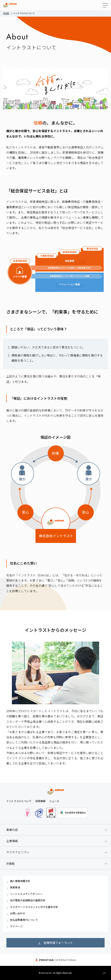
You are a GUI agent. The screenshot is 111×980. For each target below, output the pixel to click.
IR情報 (11, 864)
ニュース (54, 801)
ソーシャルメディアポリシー (26, 894)
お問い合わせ (18, 913)
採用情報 (41, 801)
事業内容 (12, 830)
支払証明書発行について (24, 920)
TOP (104, 973)
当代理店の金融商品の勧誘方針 (28, 900)
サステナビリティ (18, 852)
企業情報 (12, 841)
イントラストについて (19, 801)
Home (6, 13)
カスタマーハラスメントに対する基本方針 (34, 907)
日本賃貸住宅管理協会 (73, 813)
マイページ (16, 926)
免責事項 (15, 887)
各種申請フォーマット (58, 943)
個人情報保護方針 (20, 881)
